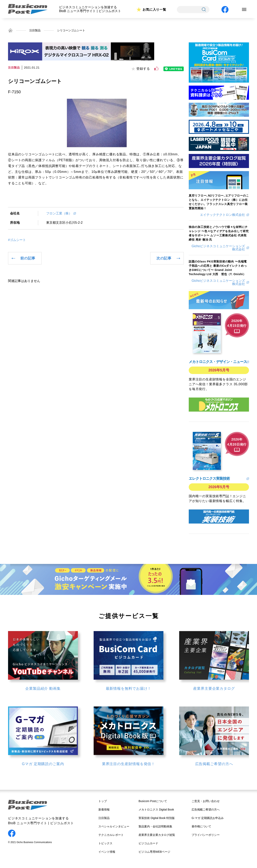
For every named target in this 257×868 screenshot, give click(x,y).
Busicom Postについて (153, 801)
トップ (103, 801)
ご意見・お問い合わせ (206, 801)
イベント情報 (107, 852)
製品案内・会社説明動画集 (155, 826)
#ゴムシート (17, 240)
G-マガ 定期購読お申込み (208, 818)
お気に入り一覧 (154, 10)
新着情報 (104, 810)
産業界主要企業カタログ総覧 (157, 835)
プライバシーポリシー (206, 835)
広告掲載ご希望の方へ (206, 810)
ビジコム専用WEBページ (154, 852)
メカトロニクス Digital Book (156, 810)
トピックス (105, 843)
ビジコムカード (148, 843)
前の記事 (28, 258)
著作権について (201, 826)
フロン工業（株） (59, 213)
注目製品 (35, 30)
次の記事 (164, 258)
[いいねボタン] (156, 69)
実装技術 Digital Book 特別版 (157, 818)
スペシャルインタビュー (114, 826)
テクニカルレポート (111, 835)
